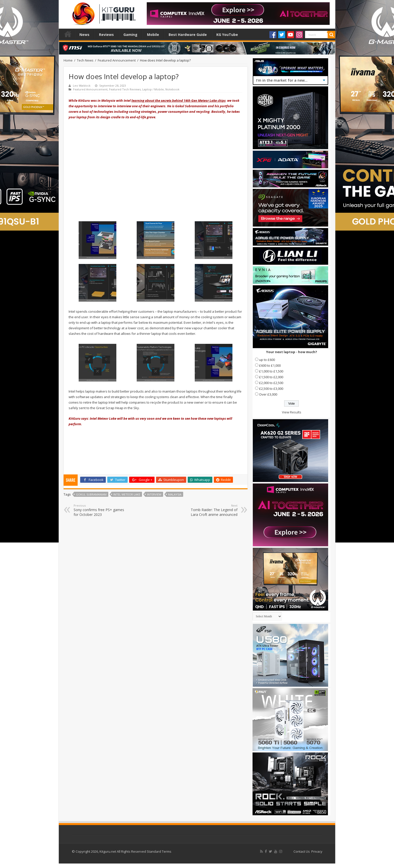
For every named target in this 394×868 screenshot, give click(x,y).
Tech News (85, 60)
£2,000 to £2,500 (271, 383)
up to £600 (267, 360)
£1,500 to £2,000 (271, 377)
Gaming (130, 35)
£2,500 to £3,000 (271, 389)
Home (68, 34)
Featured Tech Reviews (125, 89)
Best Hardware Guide (188, 35)
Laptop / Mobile (153, 89)
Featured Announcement (117, 60)
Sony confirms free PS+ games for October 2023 (99, 510)
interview (154, 494)
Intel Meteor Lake (127, 494)
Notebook (172, 89)
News (84, 35)
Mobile (153, 35)
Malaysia (175, 494)
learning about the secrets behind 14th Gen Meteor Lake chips (179, 100)
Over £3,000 (268, 394)
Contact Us (302, 851)
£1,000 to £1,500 (271, 371)
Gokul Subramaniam (91, 494)
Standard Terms (159, 851)
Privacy (317, 851)
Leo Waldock (82, 86)
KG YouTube (227, 35)
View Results (292, 412)
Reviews (106, 35)
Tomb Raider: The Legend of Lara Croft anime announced (212, 510)
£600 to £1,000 (270, 365)
